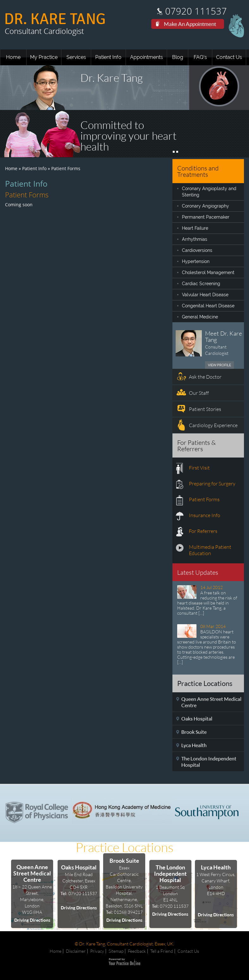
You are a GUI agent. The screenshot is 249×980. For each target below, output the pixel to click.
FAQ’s (200, 57)
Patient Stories (205, 409)
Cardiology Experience (213, 425)
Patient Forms (204, 499)
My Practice (44, 57)
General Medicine (200, 317)
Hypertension (196, 261)
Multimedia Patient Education (210, 550)
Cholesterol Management (208, 272)
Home (13, 57)
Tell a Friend (162, 951)
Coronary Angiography (205, 206)
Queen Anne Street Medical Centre (211, 702)
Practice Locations (125, 847)
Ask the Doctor (205, 377)
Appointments (146, 57)
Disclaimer (76, 951)
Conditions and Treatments (198, 171)
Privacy (97, 951)
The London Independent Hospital (209, 762)
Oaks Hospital (197, 718)
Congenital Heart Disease (208, 306)
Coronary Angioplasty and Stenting (209, 192)
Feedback (137, 951)
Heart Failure (195, 228)
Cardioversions (197, 250)
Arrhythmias (195, 239)
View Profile (219, 365)
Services (76, 57)
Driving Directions (32, 920)
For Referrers (203, 531)
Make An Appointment (190, 24)
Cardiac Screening (201, 284)
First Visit (199, 468)
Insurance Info (205, 515)
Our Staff (199, 393)
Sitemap (116, 951)
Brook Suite (194, 732)
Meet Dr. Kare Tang (224, 336)
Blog (178, 57)
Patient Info (108, 57)
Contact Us (229, 57)
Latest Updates (198, 572)
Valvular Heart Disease (205, 295)
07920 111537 (196, 11)
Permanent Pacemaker (206, 217)
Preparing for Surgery (212, 483)
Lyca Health (194, 745)
